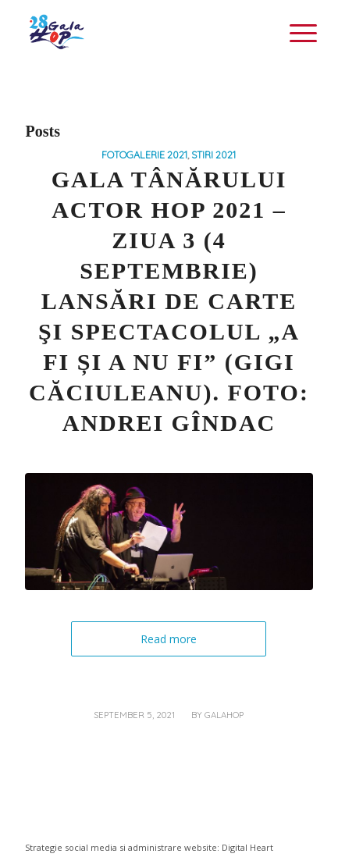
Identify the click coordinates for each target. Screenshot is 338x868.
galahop (224, 715)
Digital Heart (247, 847)
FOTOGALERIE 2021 (144, 155)
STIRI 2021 (213, 155)
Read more (169, 639)
